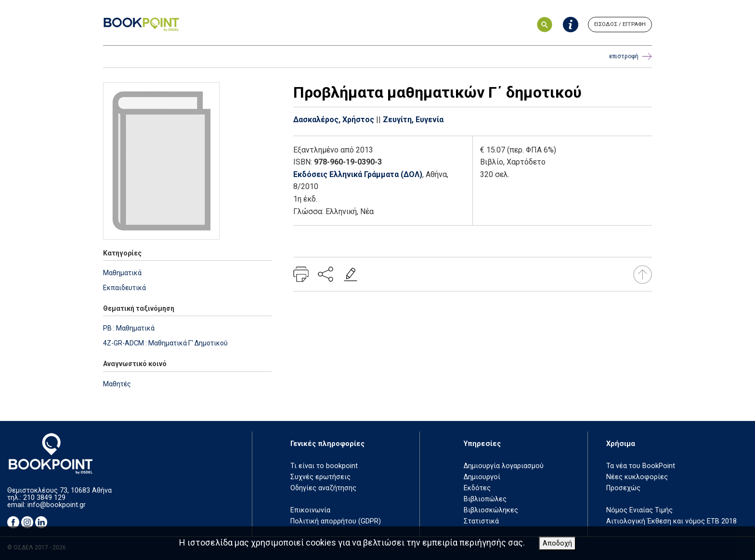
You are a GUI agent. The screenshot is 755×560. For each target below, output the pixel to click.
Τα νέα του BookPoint (641, 466)
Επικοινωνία (310, 510)
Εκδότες (477, 488)
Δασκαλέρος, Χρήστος (334, 120)
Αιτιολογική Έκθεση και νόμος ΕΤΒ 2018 (671, 521)
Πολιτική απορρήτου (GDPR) (336, 521)
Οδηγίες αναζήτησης (323, 488)
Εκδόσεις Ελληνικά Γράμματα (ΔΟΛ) (358, 174)
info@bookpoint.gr (57, 505)
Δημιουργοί (482, 477)
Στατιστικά (481, 521)
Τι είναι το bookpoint (324, 466)
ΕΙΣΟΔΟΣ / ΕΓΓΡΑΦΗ (620, 24)
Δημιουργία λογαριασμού (504, 466)
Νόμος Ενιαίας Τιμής (639, 510)
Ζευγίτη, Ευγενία (413, 120)
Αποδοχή (557, 543)
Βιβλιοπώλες (485, 499)
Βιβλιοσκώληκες (491, 510)
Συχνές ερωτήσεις (320, 477)
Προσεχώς (623, 488)
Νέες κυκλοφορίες (637, 477)
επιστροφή (631, 57)
